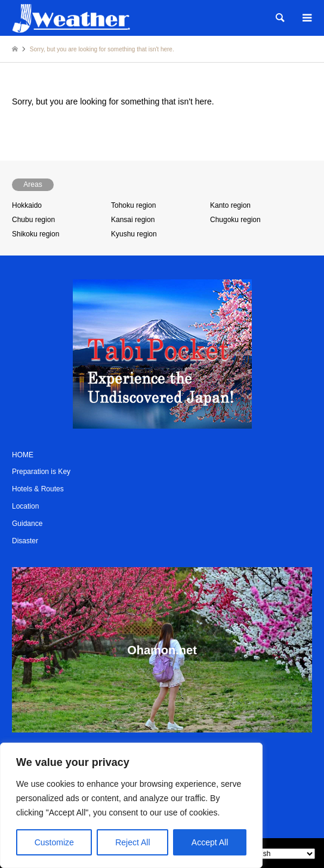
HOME (23, 455)
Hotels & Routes (38, 489)
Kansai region (133, 220)
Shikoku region (36, 234)
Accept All (210, 842)
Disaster (25, 541)
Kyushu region (134, 234)
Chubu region (33, 220)
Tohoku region (133, 205)
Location (25, 506)
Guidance (27, 524)
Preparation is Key (41, 472)
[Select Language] (280, 854)
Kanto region (230, 205)
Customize (54, 842)
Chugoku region (235, 220)
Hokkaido (27, 205)
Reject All (132, 842)
